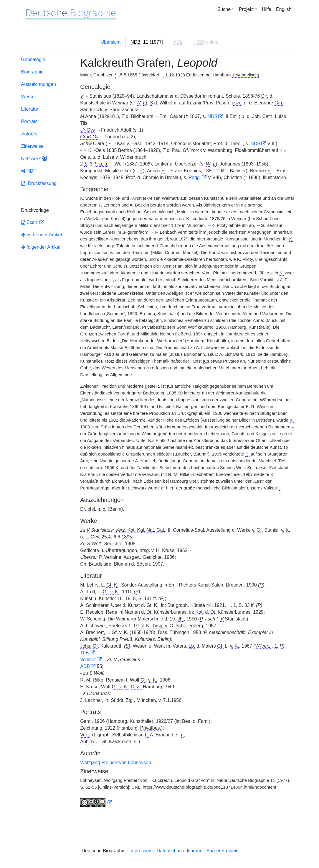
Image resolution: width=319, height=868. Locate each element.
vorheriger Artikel (42, 235)
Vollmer (88, 660)
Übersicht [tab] (111, 42)
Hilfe (267, 9)
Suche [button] (224, 9)
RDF (29, 171)
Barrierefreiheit (222, 851)
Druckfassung (39, 183)
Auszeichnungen (39, 84)
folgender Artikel (41, 247)
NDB (212, 116)
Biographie (33, 72)
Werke (28, 97)
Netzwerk (34, 159)
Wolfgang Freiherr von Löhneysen (116, 763)
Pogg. (195, 177)
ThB (84, 653)
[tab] (147, 42)
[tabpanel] (160, 433)
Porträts (29, 121)
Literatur (30, 109)
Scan (30, 222)
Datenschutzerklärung (180, 851)
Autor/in (29, 134)
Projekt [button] (246, 9)
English (284, 9)
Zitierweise (32, 146)
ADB (85, 666)
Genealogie (33, 59)
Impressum (141, 851)
